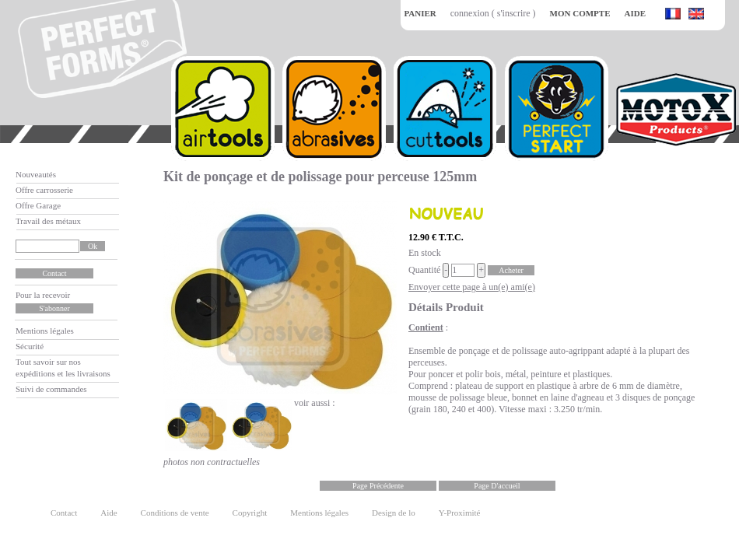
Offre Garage (38, 205)
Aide (109, 513)
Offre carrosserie (44, 190)
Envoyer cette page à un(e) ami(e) (472, 287)
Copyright (250, 513)
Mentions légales (45, 331)
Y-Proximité (460, 513)
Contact (64, 513)
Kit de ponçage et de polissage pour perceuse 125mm (320, 177)
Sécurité (30, 346)
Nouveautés (36, 174)
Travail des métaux (48, 221)
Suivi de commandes (51, 389)
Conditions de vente (175, 513)
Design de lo (394, 513)
